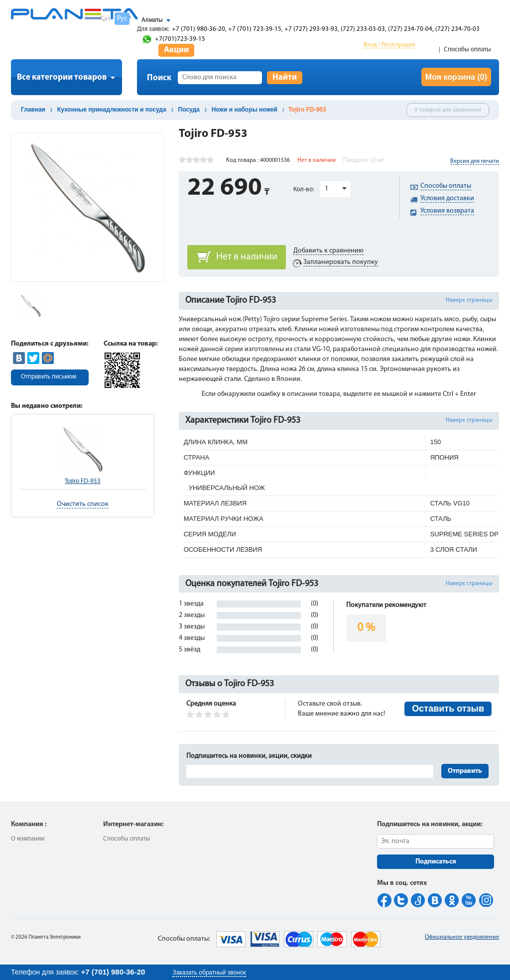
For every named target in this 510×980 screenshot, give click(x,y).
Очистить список (83, 504)
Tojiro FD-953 (83, 481)
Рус (122, 19)
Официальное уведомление (462, 937)
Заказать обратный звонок (209, 973)
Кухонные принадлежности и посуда (112, 110)
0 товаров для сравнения (448, 110)
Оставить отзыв (448, 709)
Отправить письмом (49, 377)
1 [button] (326, 189)
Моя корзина (456, 77)
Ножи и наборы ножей (245, 110)
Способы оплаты (467, 50)
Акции (176, 50)
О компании (28, 839)
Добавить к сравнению (328, 251)
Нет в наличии (247, 257)
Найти (285, 77)
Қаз (105, 19)
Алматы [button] (152, 20)
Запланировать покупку (341, 262)
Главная (33, 110)
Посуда (189, 110)
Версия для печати (475, 161)
